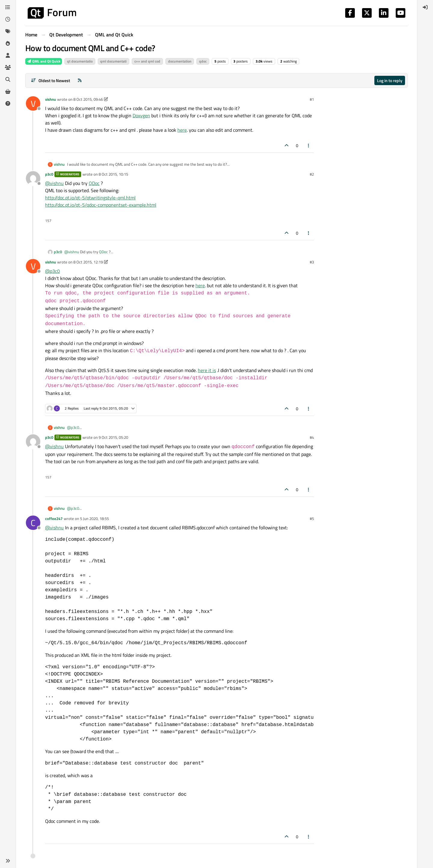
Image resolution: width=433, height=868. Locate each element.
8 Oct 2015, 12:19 (88, 262)
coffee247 (54, 519)
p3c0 (49, 174)
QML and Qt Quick (44, 61)
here (182, 130)
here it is (207, 370)
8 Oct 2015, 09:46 (88, 99)
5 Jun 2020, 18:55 (94, 519)
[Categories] (8, 7)
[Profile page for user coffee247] (33, 523)
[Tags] (8, 31)
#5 (312, 519)
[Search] (8, 79)
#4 (312, 437)
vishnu (51, 99)
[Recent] (8, 19)
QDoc (94, 183)
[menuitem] (425, 7)
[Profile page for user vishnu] (33, 103)
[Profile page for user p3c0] (33, 178)
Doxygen (141, 115)
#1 (312, 99)
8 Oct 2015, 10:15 (113, 174)
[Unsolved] (8, 103)
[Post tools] (309, 145)
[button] (8, 861)
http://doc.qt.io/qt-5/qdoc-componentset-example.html (101, 205)
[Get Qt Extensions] (8, 91)
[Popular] (8, 43)
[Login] (425, 7)
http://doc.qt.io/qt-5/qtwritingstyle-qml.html (90, 198)
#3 (312, 262)
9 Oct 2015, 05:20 (113, 437)
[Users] (8, 55)
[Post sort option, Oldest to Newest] (50, 80)
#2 (312, 174)
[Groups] (8, 67)
